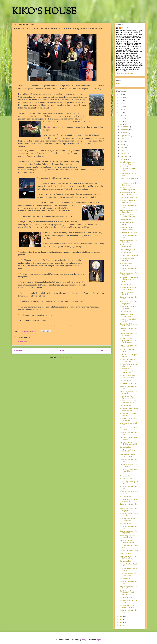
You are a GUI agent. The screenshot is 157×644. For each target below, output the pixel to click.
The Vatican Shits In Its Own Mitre (128, 308)
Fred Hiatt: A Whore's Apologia (127, 264)
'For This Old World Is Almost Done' (127, 451)
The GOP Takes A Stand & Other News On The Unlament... (129, 366)
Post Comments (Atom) (66, 358)
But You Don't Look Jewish (129, 256)
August (123, 139)
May (122, 148)
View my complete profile (125, 73)
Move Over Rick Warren (128, 479)
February (124, 157)
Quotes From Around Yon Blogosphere (129, 211)
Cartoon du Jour (126, 220)
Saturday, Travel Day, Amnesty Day (127, 163)
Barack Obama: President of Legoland (129, 500)
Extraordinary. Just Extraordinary (126, 315)
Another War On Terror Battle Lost (128, 224)
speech (49, 127)
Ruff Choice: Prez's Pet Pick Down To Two (128, 402)
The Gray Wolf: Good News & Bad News (127, 606)
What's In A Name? (127, 598)
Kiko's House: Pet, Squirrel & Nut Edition (128, 397)
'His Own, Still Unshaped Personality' (129, 356)
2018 (121, 97)
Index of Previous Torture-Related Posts (129, 372)
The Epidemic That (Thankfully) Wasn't (127, 189)
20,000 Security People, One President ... (128, 574)
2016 (121, 103)
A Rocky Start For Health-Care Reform (129, 184)
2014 (121, 109)
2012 (121, 115)
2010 (121, 121)
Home (62, 351)
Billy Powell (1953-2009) (128, 232)
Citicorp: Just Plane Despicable (127, 293)
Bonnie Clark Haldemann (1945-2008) (129, 325)
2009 (121, 124)
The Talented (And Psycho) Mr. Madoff (128, 216)
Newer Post (18, 351)
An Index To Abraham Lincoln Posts (127, 360)
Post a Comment (22, 341)
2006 (121, 622)
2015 (121, 106)
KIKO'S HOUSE (44, 12)
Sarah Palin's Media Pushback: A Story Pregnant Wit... (127, 593)
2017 (121, 100)
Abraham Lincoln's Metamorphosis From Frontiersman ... (128, 340)
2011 (121, 118)
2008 (121, 616)
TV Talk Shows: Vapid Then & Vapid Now (128, 377)
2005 (121, 625)
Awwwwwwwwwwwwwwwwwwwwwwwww (129, 410)
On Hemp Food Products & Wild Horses (129, 246)
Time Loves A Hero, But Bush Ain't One (128, 557)
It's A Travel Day (126, 553)
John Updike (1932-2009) (129, 250)
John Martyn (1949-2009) (129, 197)
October (123, 133)
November (124, 130)
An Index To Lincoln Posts (129, 550)
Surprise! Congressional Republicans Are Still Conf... (128, 169)
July (122, 142)
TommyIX (84, 640)
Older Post (105, 351)
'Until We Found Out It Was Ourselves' (128, 519)
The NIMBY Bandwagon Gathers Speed (128, 288)
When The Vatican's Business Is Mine (127, 228)
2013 (121, 112)
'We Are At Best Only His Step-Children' (128, 346)
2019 (121, 94)
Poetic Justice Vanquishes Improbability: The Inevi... (129, 471)
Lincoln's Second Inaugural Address (127, 542)
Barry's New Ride (126, 578)
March (123, 153)
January (123, 159)
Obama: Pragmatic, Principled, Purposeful (128, 443)
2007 (121, 619)
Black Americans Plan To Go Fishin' (129, 570)
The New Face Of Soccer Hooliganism (129, 419)
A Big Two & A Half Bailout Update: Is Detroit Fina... (129, 280)
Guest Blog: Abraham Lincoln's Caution (127, 537)
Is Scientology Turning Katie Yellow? (128, 201)
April (122, 151)
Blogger (98, 640)
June (122, 145)
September (124, 136)
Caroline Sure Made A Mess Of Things (128, 456)
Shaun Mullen (126, 28)
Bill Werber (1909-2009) (128, 383)
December (124, 127)
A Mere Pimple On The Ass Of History (128, 194)
